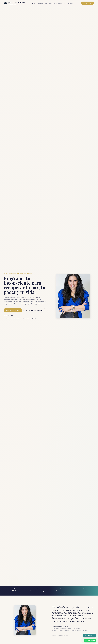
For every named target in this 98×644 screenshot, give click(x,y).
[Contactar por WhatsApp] (90, 640)
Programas (59, 3)
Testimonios (52, 3)
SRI (46, 3)
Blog (65, 3)
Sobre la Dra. (40, 3)
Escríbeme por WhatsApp (34, 310)
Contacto (71, 3)
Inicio (34, 3)
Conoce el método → (9, 315)
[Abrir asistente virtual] (90, 635)
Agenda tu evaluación (87, 3)
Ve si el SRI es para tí (13, 310)
